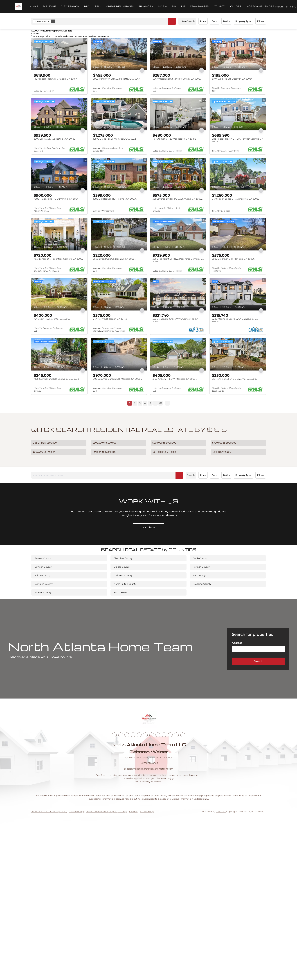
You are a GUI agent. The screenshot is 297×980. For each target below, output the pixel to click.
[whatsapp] (183, 735)
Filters (261, 21)
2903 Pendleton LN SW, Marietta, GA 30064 (117, 79)
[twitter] (127, 735)
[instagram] (145, 735)
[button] (18, 7)
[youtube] (152, 735)
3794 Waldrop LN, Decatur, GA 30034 (232, 79)
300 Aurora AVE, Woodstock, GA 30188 (54, 139)
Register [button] (282, 7)
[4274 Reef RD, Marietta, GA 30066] (59, 294)
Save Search (188, 21)
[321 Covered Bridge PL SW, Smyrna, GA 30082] (178, 174)
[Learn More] (148, 527)
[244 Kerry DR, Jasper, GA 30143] (119, 294)
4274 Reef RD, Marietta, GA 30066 (52, 319)
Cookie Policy (76, 812)
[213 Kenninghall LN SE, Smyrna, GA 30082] (238, 354)
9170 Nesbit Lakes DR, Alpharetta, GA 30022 (236, 199)
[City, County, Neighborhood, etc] (107, 475)
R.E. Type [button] (49, 6)
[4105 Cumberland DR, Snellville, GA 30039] (59, 354)
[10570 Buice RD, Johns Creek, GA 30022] (119, 114)
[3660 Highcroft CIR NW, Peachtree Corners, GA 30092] (178, 234)
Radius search (45, 21)
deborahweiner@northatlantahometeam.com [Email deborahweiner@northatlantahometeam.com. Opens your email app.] (149, 769)
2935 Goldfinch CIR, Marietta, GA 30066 (233, 259)
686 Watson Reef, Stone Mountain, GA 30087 (177, 79)
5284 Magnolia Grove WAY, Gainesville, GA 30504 (175, 320)
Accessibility (147, 812)
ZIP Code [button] (178, 6)
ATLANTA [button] (220, 6)
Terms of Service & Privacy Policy (49, 812)
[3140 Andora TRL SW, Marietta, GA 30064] (178, 354)
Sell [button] (98, 6)
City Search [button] (70, 6)
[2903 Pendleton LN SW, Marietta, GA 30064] (119, 54)
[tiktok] (158, 735)
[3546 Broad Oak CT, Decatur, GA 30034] (119, 234)
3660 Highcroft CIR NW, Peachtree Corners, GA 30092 (178, 260)
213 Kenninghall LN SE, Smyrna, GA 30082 (235, 379)
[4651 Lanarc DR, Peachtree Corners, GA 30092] (59, 234)
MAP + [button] (163, 6)
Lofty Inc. (221, 812)
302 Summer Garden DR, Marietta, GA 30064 (117, 379)
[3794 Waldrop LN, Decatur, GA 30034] (238, 54)
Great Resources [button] (120, 6)
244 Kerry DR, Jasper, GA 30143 (110, 319)
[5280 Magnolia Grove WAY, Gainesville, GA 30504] (238, 294)
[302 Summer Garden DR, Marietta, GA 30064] (119, 354)
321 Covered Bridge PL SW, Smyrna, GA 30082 (178, 199)
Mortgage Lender (260, 6)
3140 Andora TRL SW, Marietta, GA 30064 (175, 379)
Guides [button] (236, 6)
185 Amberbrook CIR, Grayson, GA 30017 (55, 79)
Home (34, 6)
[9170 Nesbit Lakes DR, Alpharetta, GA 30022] (238, 174)
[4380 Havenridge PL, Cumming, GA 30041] (59, 174)
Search (191, 475)
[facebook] (114, 735)
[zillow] (133, 735)
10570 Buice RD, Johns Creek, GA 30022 (114, 139)
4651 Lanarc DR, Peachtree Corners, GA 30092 (58, 259)
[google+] (176, 735)
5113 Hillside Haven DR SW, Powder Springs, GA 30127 (238, 140)
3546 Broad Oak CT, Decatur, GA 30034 (114, 259)
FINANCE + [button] (146, 6)
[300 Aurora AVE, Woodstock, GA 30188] (59, 114)
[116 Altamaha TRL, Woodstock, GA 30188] (178, 114)
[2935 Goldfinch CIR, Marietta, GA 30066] (238, 234)
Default (35, 33)
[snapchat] (164, 735)
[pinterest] (170, 735)
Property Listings (118, 812)
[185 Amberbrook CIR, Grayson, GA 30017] (59, 54)
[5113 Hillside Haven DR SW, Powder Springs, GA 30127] (238, 114)
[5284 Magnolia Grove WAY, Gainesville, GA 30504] (178, 294)
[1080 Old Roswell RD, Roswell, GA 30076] (119, 174)
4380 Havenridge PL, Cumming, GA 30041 (56, 199)
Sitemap (134, 812)
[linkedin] (121, 735)
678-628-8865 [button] (199, 6)
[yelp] (139, 735)
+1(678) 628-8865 (149, 763)
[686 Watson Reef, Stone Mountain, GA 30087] (178, 54)
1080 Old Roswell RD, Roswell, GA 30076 (115, 199)
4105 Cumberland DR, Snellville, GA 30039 (56, 379)
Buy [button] (87, 6)
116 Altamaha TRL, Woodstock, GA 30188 (174, 139)
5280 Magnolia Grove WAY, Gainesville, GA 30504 (235, 320)
